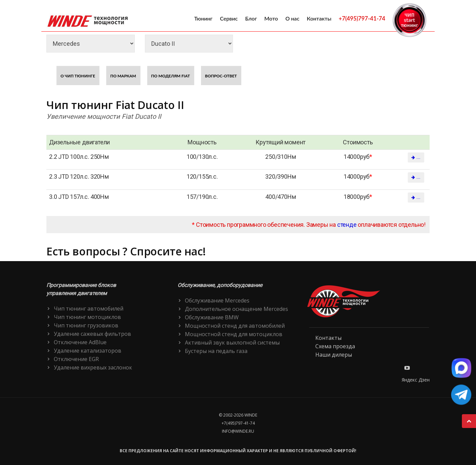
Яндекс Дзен (416, 380)
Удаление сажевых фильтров (92, 334)
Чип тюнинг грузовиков (86, 325)
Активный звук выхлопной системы (232, 343)
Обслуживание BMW (212, 317)
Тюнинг (204, 18)
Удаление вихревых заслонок (93, 367)
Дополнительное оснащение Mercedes (236, 309)
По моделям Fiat (171, 76)
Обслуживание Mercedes (217, 300)
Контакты (319, 18)
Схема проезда (335, 346)
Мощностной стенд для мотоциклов (234, 334)
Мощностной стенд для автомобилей (235, 326)
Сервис (229, 18)
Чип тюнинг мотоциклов (87, 317)
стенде (347, 225)
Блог (251, 18)
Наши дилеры (334, 355)
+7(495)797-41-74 (362, 18)
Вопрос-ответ (221, 76)
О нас (292, 18)
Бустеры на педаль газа (216, 351)
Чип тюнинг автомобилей (89, 309)
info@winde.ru (238, 431)
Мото (271, 18)
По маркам (123, 76)
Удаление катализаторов (88, 351)
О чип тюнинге (78, 76)
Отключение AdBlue (80, 342)
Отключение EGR (76, 359)
